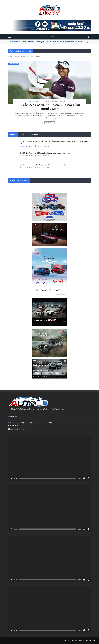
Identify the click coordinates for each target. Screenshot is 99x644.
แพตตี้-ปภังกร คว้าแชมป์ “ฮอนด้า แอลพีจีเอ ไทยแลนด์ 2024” (50, 107)
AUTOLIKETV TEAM (76, 640)
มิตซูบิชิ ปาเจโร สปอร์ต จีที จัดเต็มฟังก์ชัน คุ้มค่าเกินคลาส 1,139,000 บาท (45, 153)
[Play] (11, 478)
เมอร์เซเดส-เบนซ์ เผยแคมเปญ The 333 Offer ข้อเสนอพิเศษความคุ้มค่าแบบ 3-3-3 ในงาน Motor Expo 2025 (58, 42)
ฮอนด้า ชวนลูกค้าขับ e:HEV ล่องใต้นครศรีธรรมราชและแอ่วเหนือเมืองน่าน (46, 165)
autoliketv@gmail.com (18, 429)
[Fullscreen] (88, 478)
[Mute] (84, 478)
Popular (24, 135)
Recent (13, 135)
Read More (50, 123)
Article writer (35, 102)
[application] (49, 458)
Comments (34, 135)
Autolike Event (14, 64)
